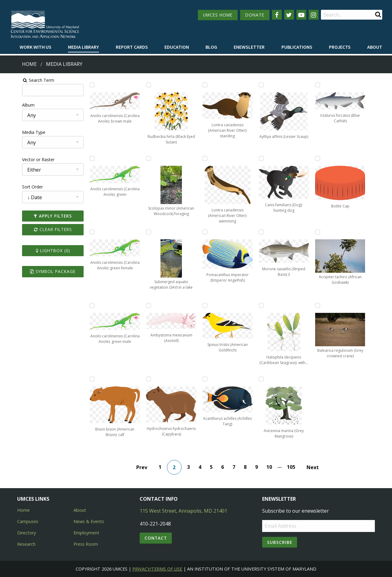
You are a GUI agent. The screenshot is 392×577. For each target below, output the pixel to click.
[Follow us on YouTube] (301, 15)
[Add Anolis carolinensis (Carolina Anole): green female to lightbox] (81, 232)
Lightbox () (38, 251)
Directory (26, 533)
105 (294, 467)
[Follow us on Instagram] (314, 15)
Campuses (28, 521)
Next (316, 467)
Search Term (20, 80)
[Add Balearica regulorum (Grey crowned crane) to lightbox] (330, 306)
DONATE (255, 15)
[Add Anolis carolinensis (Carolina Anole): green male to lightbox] (81, 306)
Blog (211, 47)
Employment (86, 533)
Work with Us (36, 47)
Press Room (86, 544)
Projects (340, 47)
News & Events (89, 521)
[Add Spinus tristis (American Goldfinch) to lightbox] (205, 306)
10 (273, 467)
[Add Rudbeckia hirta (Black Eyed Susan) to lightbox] (143, 85)
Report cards (132, 47)
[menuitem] (36, 47)
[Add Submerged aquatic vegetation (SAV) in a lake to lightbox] (143, 232)
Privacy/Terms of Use (157, 569)
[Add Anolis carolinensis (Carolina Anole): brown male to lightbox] (81, 85)
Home (29, 64)
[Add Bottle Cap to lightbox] (330, 158)
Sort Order (14, 187)
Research (26, 544)
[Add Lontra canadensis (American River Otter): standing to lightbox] (205, 85)
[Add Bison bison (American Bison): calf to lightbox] (81, 379)
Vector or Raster (20, 159)
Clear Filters (38, 229)
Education (177, 47)
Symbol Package (38, 271)
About (375, 47)
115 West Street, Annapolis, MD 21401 (183, 511)
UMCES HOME (218, 15)
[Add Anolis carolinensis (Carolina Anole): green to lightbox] (81, 158)
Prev (145, 467)
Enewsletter (249, 47)
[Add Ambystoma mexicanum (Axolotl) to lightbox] (143, 306)
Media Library (83, 47)
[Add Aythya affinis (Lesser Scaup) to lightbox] (267, 85)
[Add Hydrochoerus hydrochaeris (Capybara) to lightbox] (143, 379)
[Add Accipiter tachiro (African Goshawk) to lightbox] (330, 232)
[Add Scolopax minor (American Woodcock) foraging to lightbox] (143, 158)
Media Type (16, 132)
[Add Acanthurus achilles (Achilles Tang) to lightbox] (205, 379)
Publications (297, 47)
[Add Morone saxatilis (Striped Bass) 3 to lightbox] (267, 232)
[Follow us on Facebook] (277, 15)
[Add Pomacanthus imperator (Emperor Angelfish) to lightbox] (205, 232)
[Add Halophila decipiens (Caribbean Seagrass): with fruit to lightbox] (267, 306)
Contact (156, 538)
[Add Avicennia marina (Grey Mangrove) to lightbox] (267, 379)
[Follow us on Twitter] (289, 15)
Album (10, 105)
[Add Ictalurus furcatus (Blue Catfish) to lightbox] (330, 85)
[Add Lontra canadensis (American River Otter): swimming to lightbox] (205, 158)
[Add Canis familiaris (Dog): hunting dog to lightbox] (267, 158)
